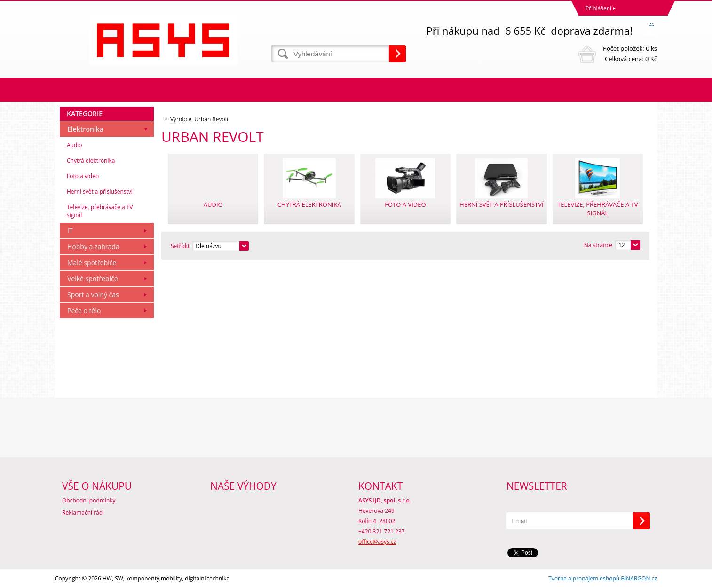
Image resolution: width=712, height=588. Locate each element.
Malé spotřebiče (92, 263)
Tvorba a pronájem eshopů (584, 578)
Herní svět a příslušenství (100, 192)
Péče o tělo (84, 310)
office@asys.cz (377, 542)
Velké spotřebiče (93, 278)
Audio (75, 145)
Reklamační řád (82, 513)
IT (70, 231)
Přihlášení (598, 8)
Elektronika (85, 129)
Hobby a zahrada (93, 247)
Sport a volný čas (93, 294)
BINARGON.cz (639, 578)
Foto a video (83, 176)
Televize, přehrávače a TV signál (100, 211)
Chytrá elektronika (91, 161)
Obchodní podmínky (89, 500)
